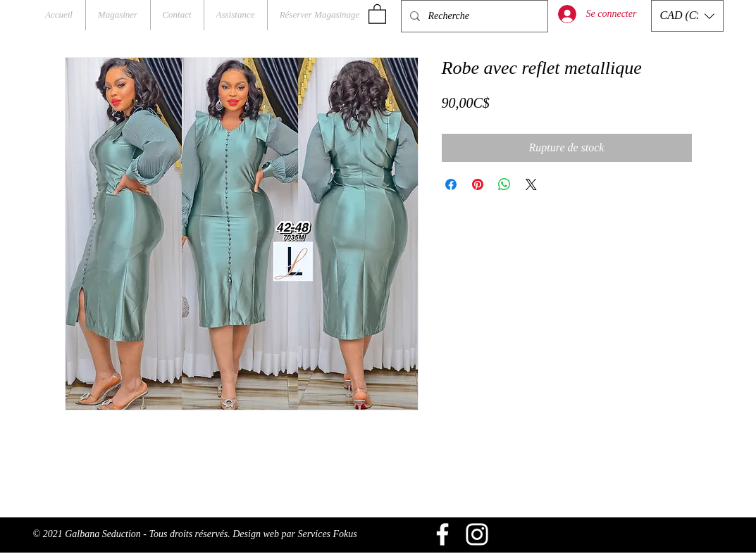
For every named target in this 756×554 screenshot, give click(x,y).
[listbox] (687, 16)
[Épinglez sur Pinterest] (478, 184)
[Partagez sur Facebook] (451, 184)
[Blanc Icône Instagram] (477, 534)
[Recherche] (473, 16)
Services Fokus (327, 534)
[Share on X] (531, 184)
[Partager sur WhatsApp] (504, 184)
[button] (377, 13)
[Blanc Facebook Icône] (442, 534)
